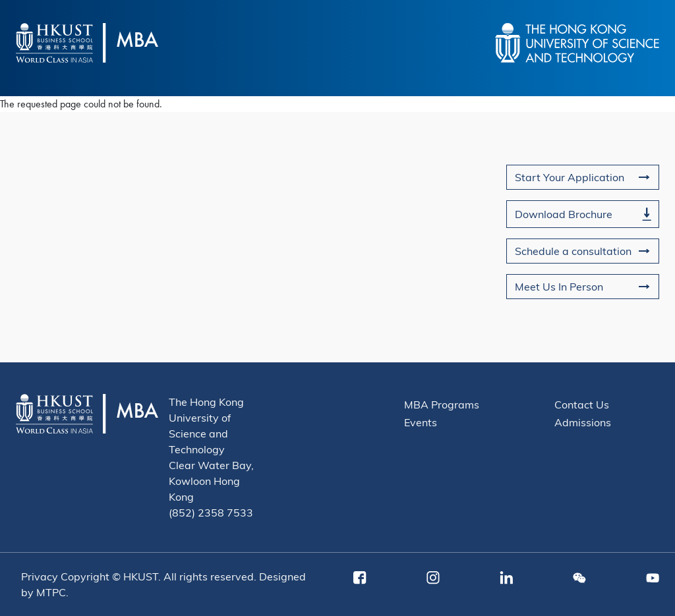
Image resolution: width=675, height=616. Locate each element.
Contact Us (582, 404)
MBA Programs (442, 404)
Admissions (583, 422)
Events (421, 422)
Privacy (40, 576)
